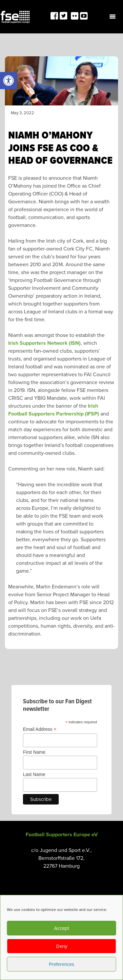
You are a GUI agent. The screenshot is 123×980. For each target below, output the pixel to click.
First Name (34, 752)
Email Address (40, 729)
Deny (62, 946)
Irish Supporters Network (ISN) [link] (44, 343)
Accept (61, 928)
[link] (9, 81)
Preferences (61, 964)
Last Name (34, 774)
